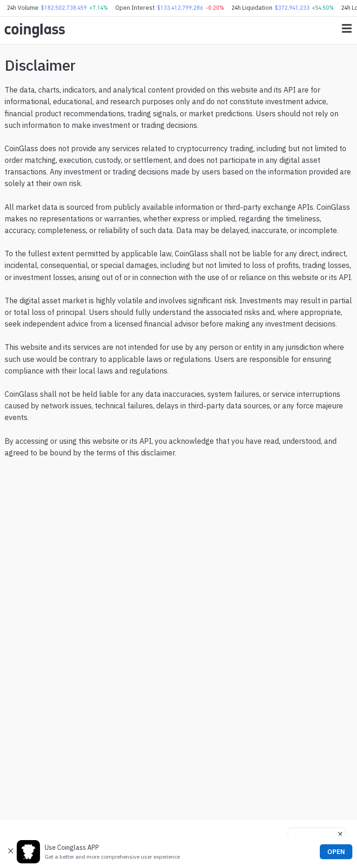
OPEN (336, 852)
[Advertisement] (178, 779)
